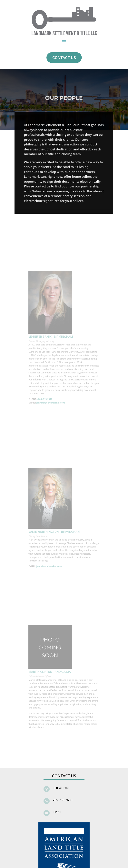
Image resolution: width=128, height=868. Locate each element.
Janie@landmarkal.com (51, 559)
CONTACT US (64, 58)
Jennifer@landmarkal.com (53, 392)
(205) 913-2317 (48, 389)
